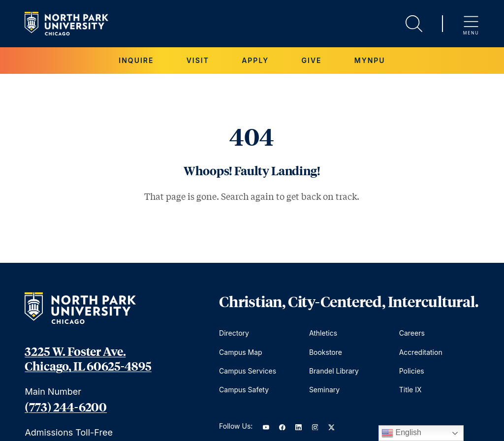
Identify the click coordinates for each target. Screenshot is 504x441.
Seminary (324, 390)
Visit (198, 60)
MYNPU (370, 60)
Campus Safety (244, 390)
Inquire (136, 60)
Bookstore (326, 352)
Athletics (323, 333)
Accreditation (421, 352)
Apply (255, 60)
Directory (234, 333)
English (401, 433)
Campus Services (248, 371)
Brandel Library (334, 371)
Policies (412, 371)
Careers (412, 333)
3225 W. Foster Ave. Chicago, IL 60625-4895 (88, 358)
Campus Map (241, 352)
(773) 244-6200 (66, 407)
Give (312, 60)
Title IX (410, 390)
